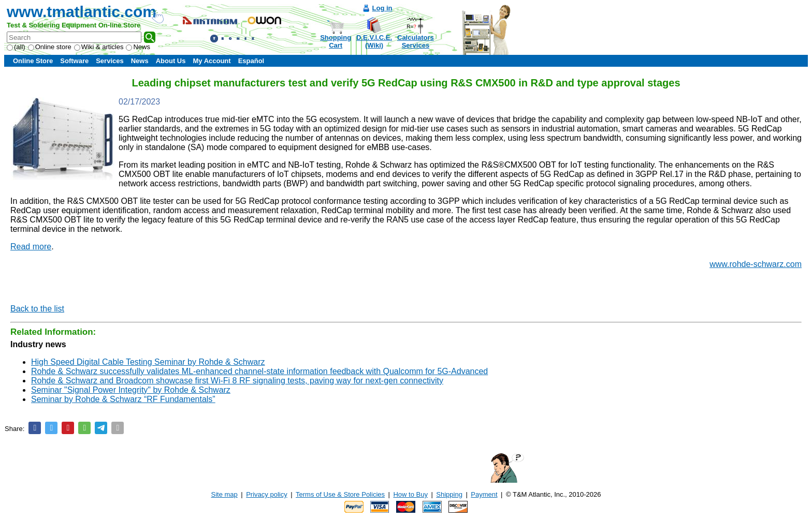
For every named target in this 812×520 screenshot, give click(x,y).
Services (110, 61)
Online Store (33, 61)
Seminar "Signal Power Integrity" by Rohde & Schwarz (131, 390)
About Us (171, 61)
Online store (50, 47)
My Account (212, 61)
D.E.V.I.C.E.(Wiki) (374, 41)
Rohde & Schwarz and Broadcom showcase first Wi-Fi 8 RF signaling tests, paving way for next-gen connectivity (237, 381)
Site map (224, 494)
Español (251, 61)
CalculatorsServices (416, 41)
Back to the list (37, 309)
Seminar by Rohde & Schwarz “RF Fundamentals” (123, 399)
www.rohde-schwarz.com (756, 264)
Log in (382, 8)
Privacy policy (266, 494)
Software (74, 61)
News (138, 47)
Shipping (449, 494)
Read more (31, 247)
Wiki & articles (99, 47)
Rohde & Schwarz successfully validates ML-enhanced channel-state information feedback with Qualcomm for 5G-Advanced (259, 371)
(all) (16, 47)
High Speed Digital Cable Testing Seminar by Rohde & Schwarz (148, 362)
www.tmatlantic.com (82, 12)
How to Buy (410, 494)
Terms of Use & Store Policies (340, 494)
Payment (484, 494)
